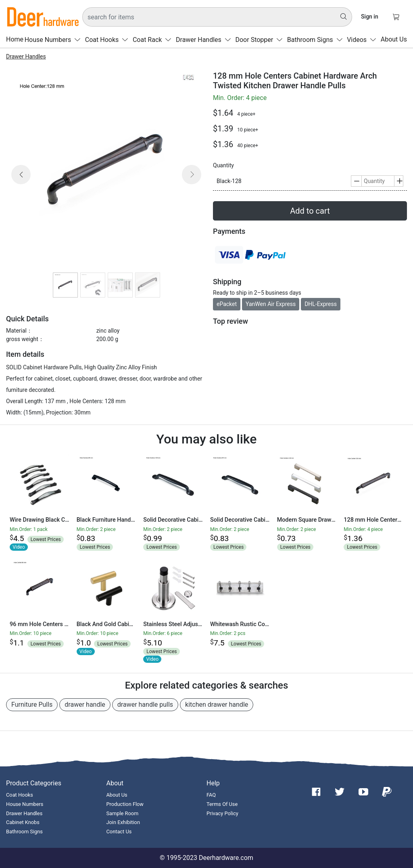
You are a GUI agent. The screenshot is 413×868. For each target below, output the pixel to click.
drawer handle (85, 705)
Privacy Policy (222, 813)
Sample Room (123, 813)
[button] (21, 184)
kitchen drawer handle (217, 705)
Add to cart (310, 211)
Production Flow (125, 804)
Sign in (370, 17)
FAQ (211, 795)
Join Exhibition (123, 822)
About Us (394, 40)
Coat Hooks (108, 40)
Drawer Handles (205, 40)
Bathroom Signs (317, 40)
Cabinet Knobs (23, 822)
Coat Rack (154, 40)
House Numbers (54, 40)
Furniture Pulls (32, 705)
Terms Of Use (222, 804)
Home (15, 40)
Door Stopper (261, 40)
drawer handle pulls (145, 705)
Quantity (223, 165)
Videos (363, 40)
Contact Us (119, 832)
